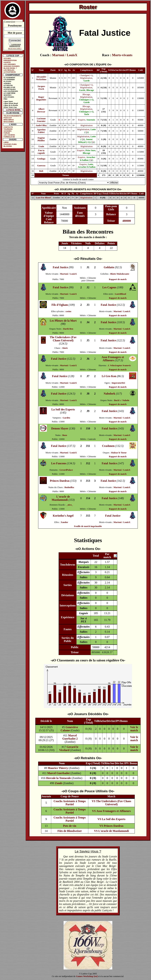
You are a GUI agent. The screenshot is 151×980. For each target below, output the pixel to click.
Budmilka (69, 487)
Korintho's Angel (63, 516)
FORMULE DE (9, 137)
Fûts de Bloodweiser (70, 831)
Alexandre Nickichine (41, 78)
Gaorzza (41, 166)
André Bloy (41, 125)
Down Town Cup (10, 107)
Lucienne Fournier (41, 120)
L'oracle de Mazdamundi (61, 498)
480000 (127, 221)
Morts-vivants (122, 55)
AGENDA (7, 83)
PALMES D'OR (9, 87)
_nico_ (70, 505)
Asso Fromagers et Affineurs (113, 359)
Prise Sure (90, 150)
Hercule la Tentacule (58, 778)
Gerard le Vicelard (69, 748)
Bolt (41, 171)
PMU (5, 99)
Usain (41, 146)
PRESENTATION (10, 60)
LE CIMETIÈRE (9, 93)
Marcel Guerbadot (58, 773)
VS (93, 801)
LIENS (6, 142)
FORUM (7, 133)
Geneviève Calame (69, 729)
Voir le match (134, 729)
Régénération (86, 78)
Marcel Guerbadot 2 (70, 737)
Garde (87, 81)
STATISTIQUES (10, 89)
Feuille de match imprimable (88, 526)
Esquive (82, 120)
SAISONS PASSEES (11, 66)
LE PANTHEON (10, 72)
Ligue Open (8, 101)
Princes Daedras (60, 481)
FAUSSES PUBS (10, 144)
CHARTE (7, 62)
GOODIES (8, 131)
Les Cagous (109, 287)
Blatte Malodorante (120, 274)
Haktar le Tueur (119, 453)
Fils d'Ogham (60, 305)
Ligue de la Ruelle (11, 105)
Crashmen (108, 446)
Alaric (65, 348)
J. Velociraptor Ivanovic (119, 365)
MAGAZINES (9, 122)
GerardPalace (66, 470)
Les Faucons (59, 463)
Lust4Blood (120, 294)
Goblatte (109, 267)
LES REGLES (9, 70)
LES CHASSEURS (11, 91)
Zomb (59, 783)
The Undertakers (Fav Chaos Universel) (63, 339)
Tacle (87, 114)
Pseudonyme (15, 26)
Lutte (90, 164)
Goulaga (41, 159)
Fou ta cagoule (41, 152)
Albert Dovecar (41, 110)
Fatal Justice (60, 267)
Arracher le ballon (87, 167)
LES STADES (9, 97)
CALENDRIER (9, 80)
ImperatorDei (118, 383)
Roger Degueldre (41, 98)
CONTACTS (8, 127)
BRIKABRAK (9, 120)
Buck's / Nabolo (122, 400)
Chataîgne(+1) (86, 75)
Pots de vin (70, 826)
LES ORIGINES (10, 64)
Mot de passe (15, 33)
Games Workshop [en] (87, 976)
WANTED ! (8, 95)
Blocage (90, 90)
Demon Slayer (60, 428)
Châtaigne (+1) (86, 100)
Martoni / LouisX (65, 55)
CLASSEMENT (9, 78)
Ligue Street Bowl (11, 103)
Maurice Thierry (58, 768)
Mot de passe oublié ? (15, 48)
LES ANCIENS (9, 135)
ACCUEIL (7, 58)
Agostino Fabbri (41, 131)
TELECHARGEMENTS (12, 116)
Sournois (91, 120)
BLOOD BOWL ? (10, 68)
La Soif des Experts (63, 409)
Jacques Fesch (41, 88)
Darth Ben (68, 329)
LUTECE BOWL (13, 110)
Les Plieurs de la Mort (63, 321)
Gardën (66, 418)
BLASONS (8, 146)
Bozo (65, 435)
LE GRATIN (8, 85)
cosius (68, 311)
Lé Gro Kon (109, 376)
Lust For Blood (43, 198)
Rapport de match (118, 279)
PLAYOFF (7, 81)
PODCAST (8, 118)
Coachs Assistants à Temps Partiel (70, 803)
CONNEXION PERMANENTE (15, 45)
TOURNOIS (8, 129)
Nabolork (109, 394)
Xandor (64, 522)
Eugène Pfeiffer (41, 139)
